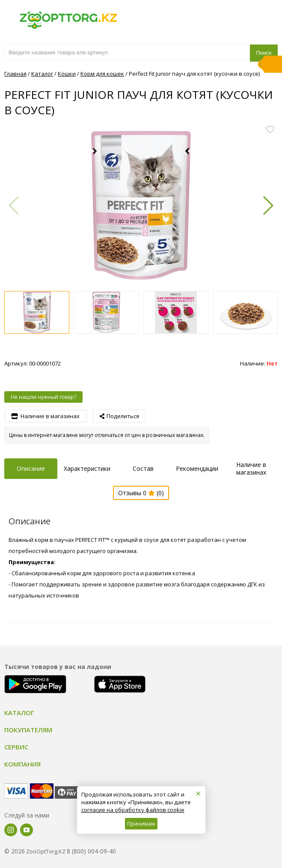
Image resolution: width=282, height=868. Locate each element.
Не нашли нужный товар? (43, 397)
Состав (143, 468)
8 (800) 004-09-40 (91, 851)
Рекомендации (197, 468)
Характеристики (87, 468)
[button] (268, 205)
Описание (31, 468)
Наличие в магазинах (251, 468)
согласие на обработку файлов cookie (133, 810)
